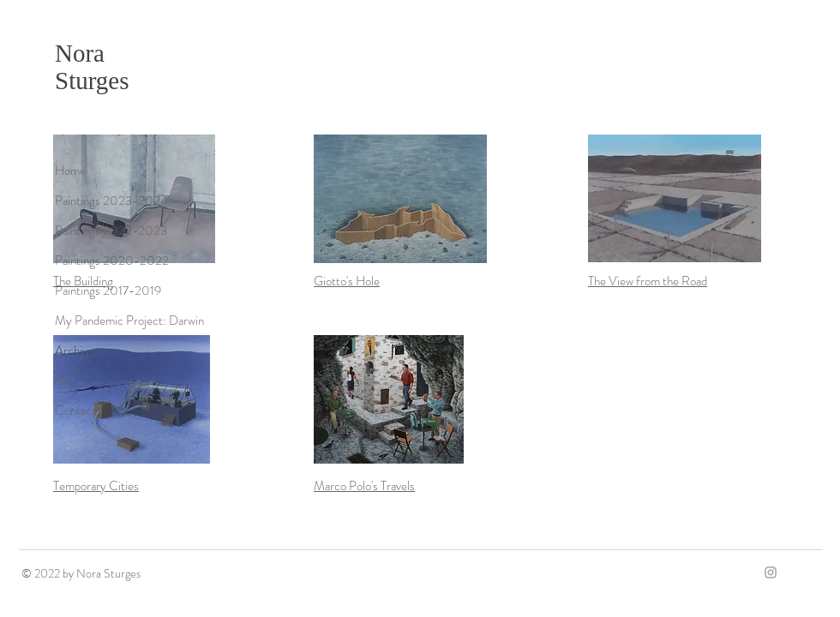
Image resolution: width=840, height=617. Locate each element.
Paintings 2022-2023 (111, 231)
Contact (75, 410)
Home (70, 171)
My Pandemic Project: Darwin (129, 320)
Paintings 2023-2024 (111, 201)
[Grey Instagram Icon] (771, 572)
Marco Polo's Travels (364, 486)
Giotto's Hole (347, 281)
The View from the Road (648, 281)
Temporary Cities (96, 486)
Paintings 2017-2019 (108, 291)
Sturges (92, 81)
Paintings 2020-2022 (112, 261)
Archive (74, 350)
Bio (63, 380)
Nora (80, 53)
